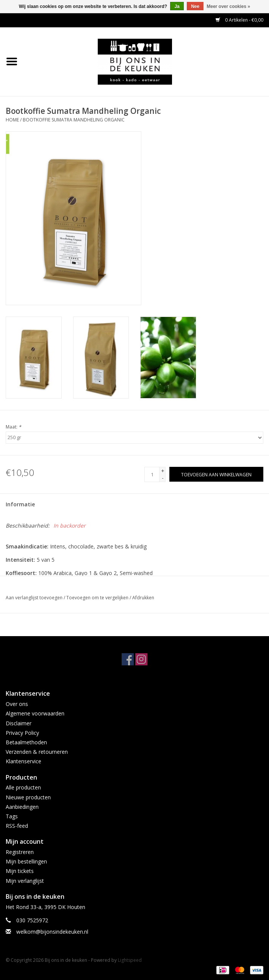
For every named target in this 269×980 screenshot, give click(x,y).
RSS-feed (17, 826)
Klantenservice (23, 761)
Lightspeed (130, 960)
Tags (12, 816)
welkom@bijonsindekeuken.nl (52, 932)
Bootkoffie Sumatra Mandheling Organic (74, 120)
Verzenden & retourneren (37, 752)
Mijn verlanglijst (25, 881)
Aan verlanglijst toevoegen (34, 598)
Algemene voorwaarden (35, 713)
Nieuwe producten (28, 797)
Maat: (13, 427)
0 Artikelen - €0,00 (239, 20)
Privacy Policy (22, 733)
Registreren (20, 852)
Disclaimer (19, 723)
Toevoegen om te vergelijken (98, 598)
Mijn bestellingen (26, 861)
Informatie (20, 504)
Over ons (17, 704)
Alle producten (23, 787)
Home (12, 120)
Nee (195, 6)
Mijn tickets (20, 871)
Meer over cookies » (229, 6)
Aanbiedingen (22, 807)
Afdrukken (143, 598)
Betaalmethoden (26, 742)
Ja (177, 6)
